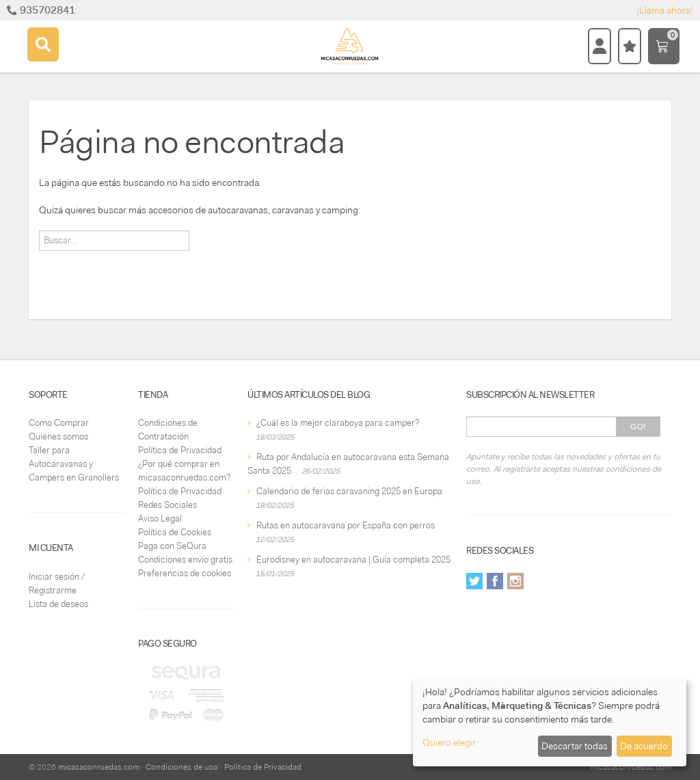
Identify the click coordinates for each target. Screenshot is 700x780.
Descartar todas (575, 746)
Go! (638, 427)
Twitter (474, 581)
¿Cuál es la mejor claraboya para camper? (338, 423)
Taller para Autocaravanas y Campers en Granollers (74, 464)
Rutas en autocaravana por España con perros (346, 525)
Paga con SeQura (172, 546)
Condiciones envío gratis (185, 560)
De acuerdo (644, 746)
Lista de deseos (58, 604)
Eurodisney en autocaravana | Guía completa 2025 (353, 560)
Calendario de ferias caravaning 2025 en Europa (349, 491)
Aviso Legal (160, 519)
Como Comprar (59, 423)
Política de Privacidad (180, 450)
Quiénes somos (58, 436)
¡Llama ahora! (665, 10)
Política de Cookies (175, 532)
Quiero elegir (449, 742)
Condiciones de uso (182, 767)
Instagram (515, 581)
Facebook (495, 581)
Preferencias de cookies (185, 573)
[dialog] (550, 722)
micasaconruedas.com (99, 767)
